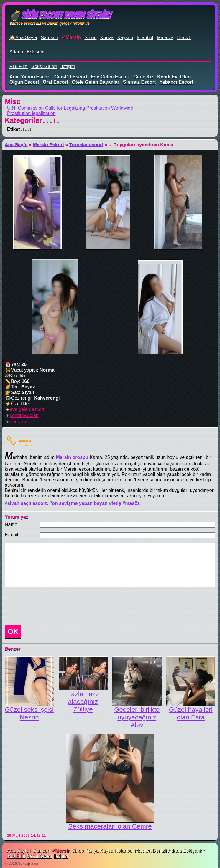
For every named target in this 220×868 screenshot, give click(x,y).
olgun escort (24, 82)
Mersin (73, 37)
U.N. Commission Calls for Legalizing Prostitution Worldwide (70, 108)
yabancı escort (177, 82)
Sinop (90, 38)
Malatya (165, 38)
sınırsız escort (139, 82)
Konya (107, 38)
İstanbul (145, 38)
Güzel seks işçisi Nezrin (29, 713)
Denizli (184, 38)
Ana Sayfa (16, 145)
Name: (12, 524)
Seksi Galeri (44, 66)
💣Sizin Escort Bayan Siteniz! (60, 15)
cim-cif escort (71, 77)
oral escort (55, 82)
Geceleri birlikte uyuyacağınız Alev (137, 717)
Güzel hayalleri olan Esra (191, 713)
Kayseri (125, 38)
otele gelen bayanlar (96, 82)
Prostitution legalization (31, 113)
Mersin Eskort (48, 145)
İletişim (68, 66)
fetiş (116, 503)
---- (25, 440)
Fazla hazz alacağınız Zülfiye (83, 702)
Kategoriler (32, 120)
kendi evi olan (174, 77)
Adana (16, 52)
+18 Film (19, 66)
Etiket (19, 129)
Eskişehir (36, 52)
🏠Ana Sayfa (23, 38)
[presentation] (47, 606)
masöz (132, 503)
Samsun (49, 38)
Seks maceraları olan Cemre (110, 826)
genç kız (143, 77)
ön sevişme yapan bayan (80, 503)
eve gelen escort (110, 77)
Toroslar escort (86, 145)
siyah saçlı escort (27, 503)
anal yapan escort (30, 77)
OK (13, 631)
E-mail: (12, 535)
